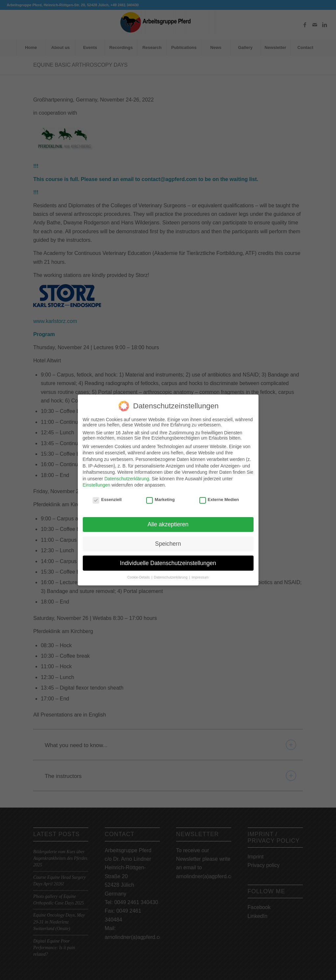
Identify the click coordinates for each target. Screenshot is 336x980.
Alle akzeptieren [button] (168, 523)
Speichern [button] (168, 543)
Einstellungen (97, 484)
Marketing (160, 499)
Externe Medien (219, 499)
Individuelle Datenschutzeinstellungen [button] (168, 562)
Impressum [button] (200, 577)
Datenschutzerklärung (127, 478)
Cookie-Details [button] (139, 577)
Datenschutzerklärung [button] (171, 577)
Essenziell (107, 499)
